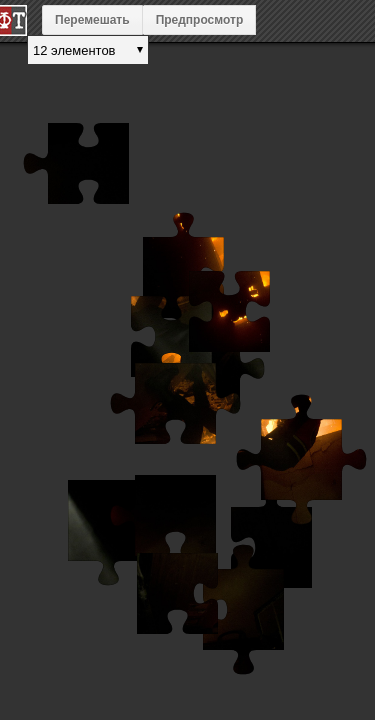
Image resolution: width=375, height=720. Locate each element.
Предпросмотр (200, 20)
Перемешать (92, 20)
